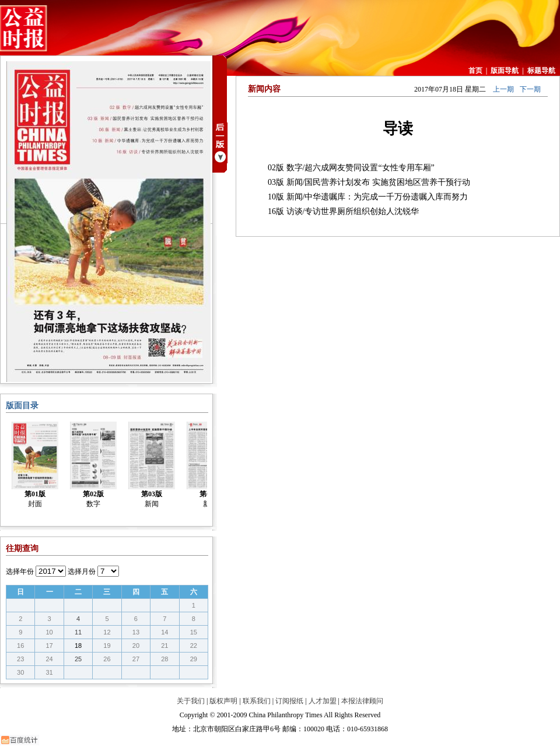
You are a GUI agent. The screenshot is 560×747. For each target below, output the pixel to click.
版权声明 (223, 701)
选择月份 (82, 571)
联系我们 (257, 701)
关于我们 (191, 701)
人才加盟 (323, 701)
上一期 (503, 89)
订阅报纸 (289, 701)
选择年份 (20, 571)
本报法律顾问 (362, 701)
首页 (475, 71)
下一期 (530, 89)
